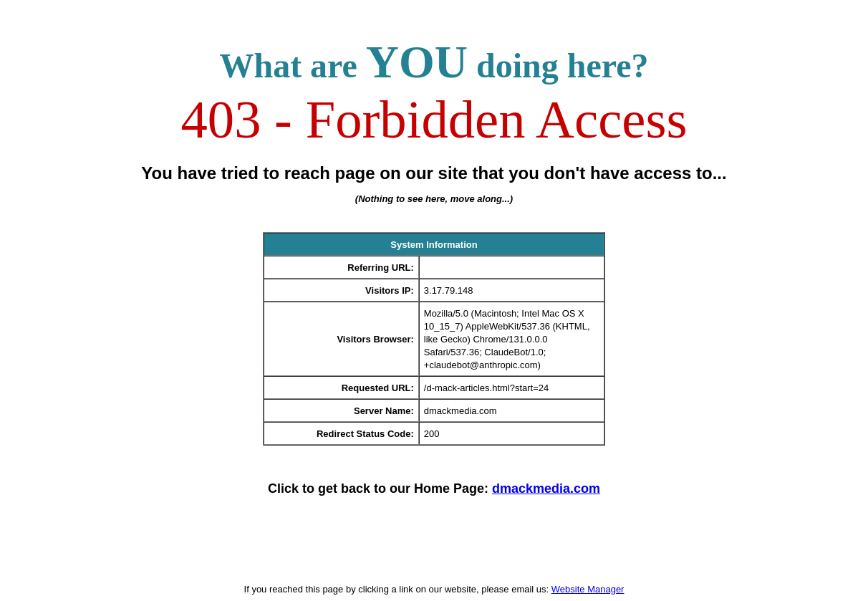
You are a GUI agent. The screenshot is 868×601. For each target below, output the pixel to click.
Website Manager (588, 589)
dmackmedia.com (546, 489)
